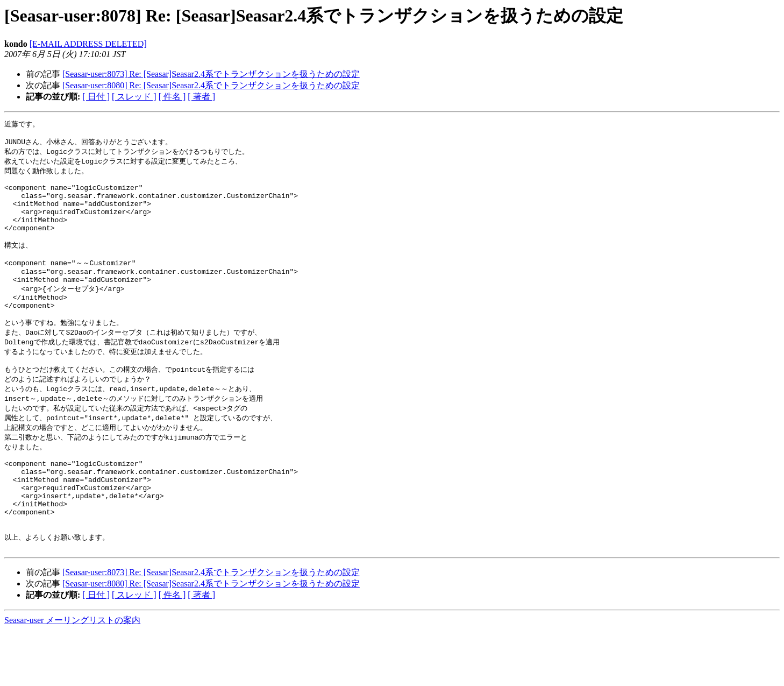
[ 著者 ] (201, 97)
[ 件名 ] (172, 97)
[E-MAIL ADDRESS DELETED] (88, 44)
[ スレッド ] (134, 97)
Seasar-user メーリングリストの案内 (72, 676)
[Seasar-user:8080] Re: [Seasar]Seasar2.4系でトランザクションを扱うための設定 (211, 85)
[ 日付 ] (96, 97)
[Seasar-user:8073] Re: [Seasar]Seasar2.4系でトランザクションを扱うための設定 (211, 74)
